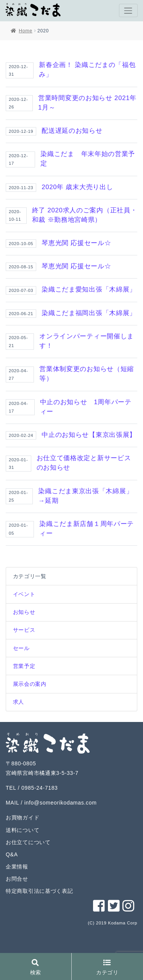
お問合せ (17, 879)
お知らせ (24, 612)
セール (21, 648)
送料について (22, 830)
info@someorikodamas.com (61, 803)
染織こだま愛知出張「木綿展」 (89, 289)
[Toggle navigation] (128, 10)
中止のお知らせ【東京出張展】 (89, 435)
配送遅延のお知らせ (72, 131)
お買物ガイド (22, 817)
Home (25, 31)
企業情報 (17, 867)
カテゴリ (107, 968)
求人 (18, 702)
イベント (24, 594)
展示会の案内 (30, 684)
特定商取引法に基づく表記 (39, 891)
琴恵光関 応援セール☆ (76, 243)
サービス (24, 630)
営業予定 (24, 666)
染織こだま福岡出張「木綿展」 (89, 313)
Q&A (12, 854)
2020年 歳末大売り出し (77, 187)
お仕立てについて (28, 842)
